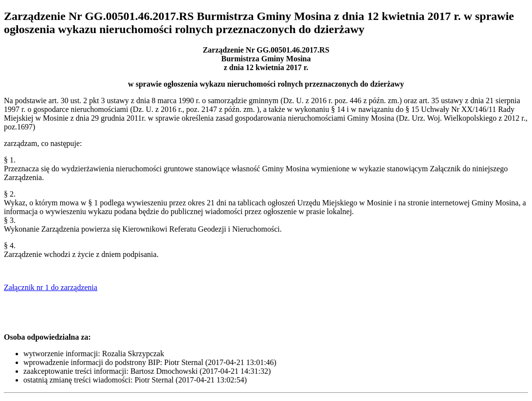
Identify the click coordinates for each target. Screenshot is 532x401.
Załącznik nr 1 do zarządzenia (51, 287)
